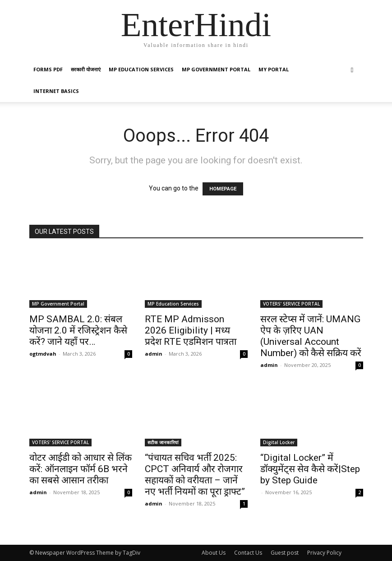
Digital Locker (279, 442)
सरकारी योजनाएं (86, 69)
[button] (352, 70)
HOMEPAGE (223, 189)
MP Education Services (141, 69)
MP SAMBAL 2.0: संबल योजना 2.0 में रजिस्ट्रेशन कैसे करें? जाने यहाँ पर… (78, 330)
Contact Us (248, 553)
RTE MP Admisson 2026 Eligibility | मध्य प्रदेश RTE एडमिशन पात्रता (191, 330)
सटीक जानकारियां (163, 442)
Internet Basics (56, 91)
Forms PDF (48, 69)
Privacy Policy (324, 553)
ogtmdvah (43, 354)
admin (154, 354)
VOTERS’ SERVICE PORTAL (291, 304)
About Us (214, 553)
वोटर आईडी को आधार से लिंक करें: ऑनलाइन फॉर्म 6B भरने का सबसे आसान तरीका (81, 469)
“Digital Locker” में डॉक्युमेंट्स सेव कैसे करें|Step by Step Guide (310, 469)
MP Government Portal (216, 69)
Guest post (285, 553)
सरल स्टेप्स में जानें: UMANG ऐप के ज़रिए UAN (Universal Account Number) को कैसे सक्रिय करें (311, 336)
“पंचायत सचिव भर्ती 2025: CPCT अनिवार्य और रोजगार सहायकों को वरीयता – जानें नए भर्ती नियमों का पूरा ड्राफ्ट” (195, 475)
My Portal (274, 69)
